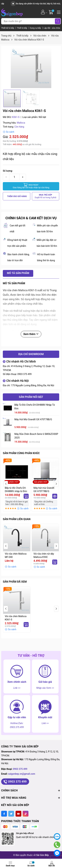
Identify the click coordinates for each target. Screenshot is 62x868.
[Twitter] (11, 814)
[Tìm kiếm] (58, 21)
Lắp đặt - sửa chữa (52, 28)
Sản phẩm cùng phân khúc (21, 453)
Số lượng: (8, 171)
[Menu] (58, 12)
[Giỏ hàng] (51, 12)
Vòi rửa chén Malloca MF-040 (16, 555)
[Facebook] (4, 814)
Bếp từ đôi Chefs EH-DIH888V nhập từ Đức (35, 407)
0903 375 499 (24, 374)
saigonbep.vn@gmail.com (22, 774)
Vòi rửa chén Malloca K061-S (16, 618)
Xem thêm (31, 334)
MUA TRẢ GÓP (46, 196)
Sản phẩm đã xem (15, 582)
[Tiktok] (26, 814)
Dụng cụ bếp (36, 28)
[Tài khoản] (43, 12)
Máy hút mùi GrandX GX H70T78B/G (33, 419)
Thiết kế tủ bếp (8, 28)
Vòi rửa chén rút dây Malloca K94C (44, 555)
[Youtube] (18, 814)
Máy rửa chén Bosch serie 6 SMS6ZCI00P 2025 (36, 436)
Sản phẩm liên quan (17, 519)
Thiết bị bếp (22, 28)
